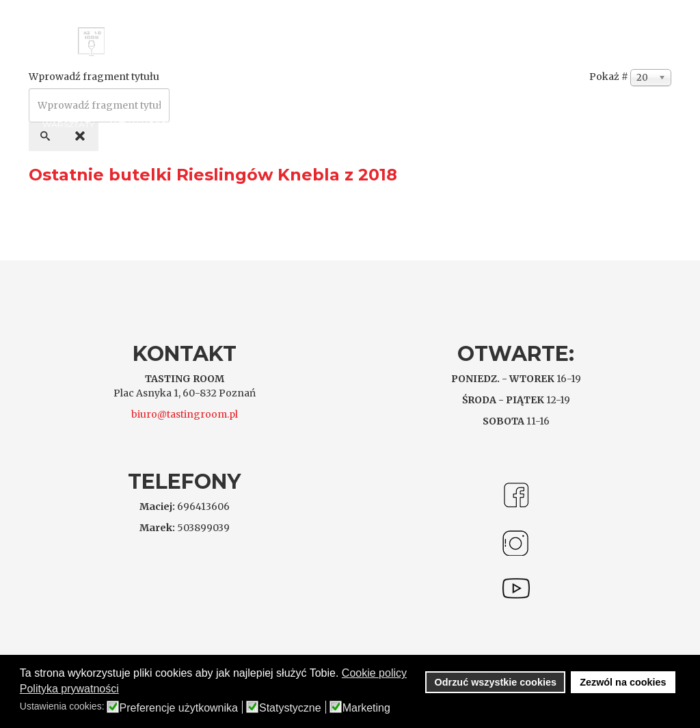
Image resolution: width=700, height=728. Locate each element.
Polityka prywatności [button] (69, 689)
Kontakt (202, 124)
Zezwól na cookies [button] (623, 682)
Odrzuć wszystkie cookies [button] (496, 682)
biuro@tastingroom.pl (185, 414)
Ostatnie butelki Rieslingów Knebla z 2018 (213, 175)
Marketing (366, 708)
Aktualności (138, 124)
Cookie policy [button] (374, 673)
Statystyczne (290, 708)
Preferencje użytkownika (179, 708)
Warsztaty (68, 124)
